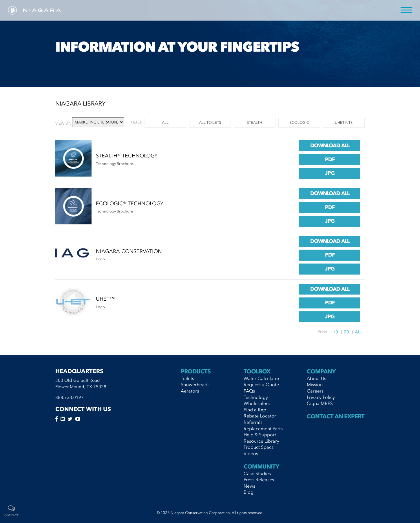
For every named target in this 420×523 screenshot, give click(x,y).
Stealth (254, 122)
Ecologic (299, 122)
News (249, 486)
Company (321, 371)
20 (346, 332)
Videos (251, 453)
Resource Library (261, 441)
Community (261, 466)
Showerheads (195, 384)
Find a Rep (255, 410)
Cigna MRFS (320, 403)
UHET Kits (344, 122)
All (359, 332)
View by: (63, 123)
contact (11, 515)
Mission (315, 384)
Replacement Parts (263, 428)
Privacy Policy (321, 397)
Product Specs (259, 447)
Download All (330, 146)
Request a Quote (261, 384)
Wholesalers (257, 403)
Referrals (253, 422)
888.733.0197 (70, 397)
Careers (315, 391)
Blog (249, 492)
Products (196, 371)
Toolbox (257, 371)
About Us (316, 378)
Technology (256, 397)
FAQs (249, 391)
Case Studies (257, 473)
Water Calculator (262, 378)
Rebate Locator (260, 416)
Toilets (187, 378)
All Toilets (210, 122)
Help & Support (260, 435)
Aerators (190, 391)
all (165, 122)
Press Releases (259, 480)
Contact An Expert (336, 416)
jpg (330, 173)
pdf (330, 159)
